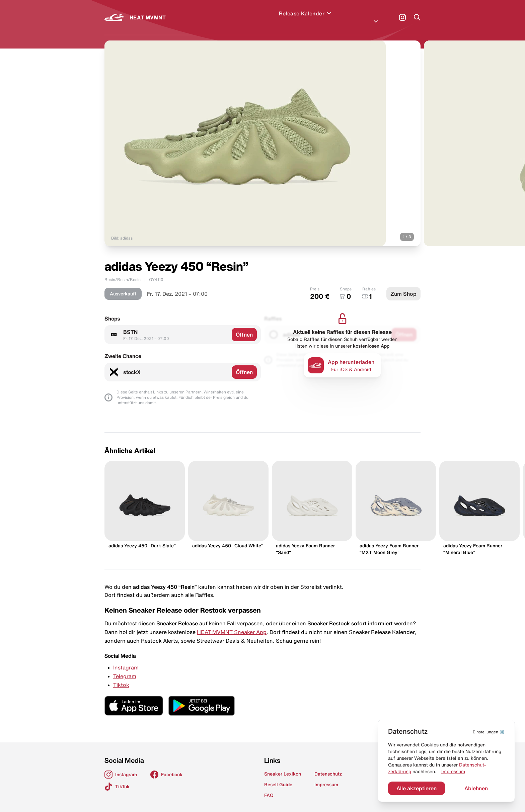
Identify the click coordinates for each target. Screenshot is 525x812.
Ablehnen (476, 788)
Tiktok (121, 677)
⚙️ (489, 732)
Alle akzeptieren (417, 788)
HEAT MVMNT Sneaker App (232, 624)
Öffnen (244, 327)
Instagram (126, 659)
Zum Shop (403, 286)
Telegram (125, 668)
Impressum (453, 772)
